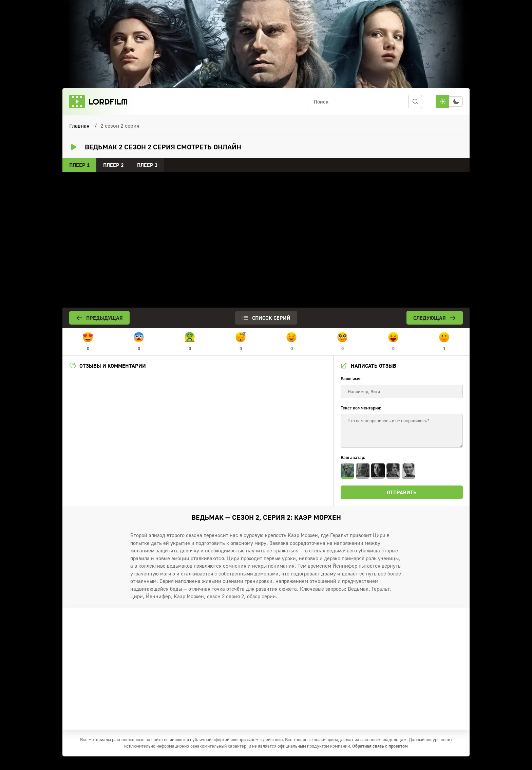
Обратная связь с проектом (380, 746)
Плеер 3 (147, 165)
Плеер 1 (79, 165)
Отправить (402, 492)
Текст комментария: (361, 408)
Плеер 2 (113, 165)
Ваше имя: (351, 379)
